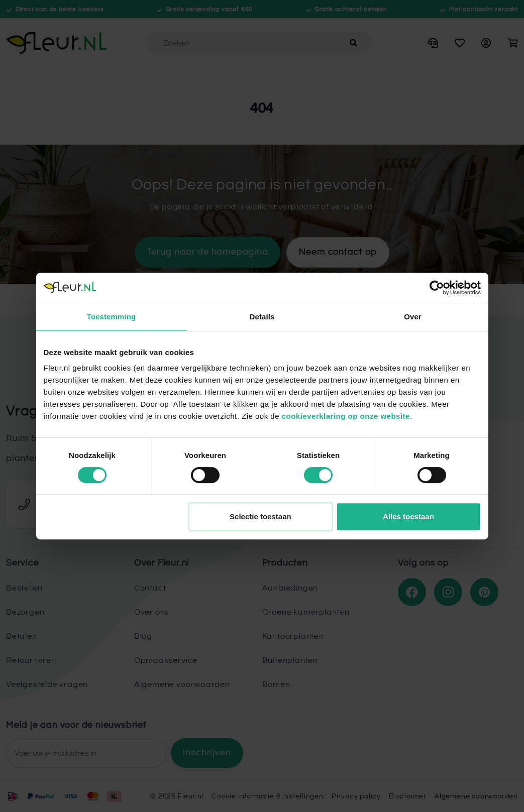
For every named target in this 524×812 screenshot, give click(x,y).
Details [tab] (262, 317)
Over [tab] (413, 317)
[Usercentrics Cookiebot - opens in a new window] (437, 288)
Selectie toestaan (260, 516)
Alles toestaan (408, 516)
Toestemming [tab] (112, 317)
